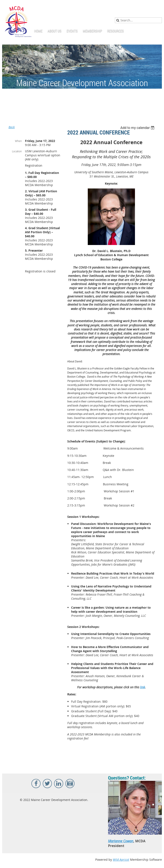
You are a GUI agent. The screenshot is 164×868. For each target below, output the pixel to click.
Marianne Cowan (121, 841)
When (18, 141)
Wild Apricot (121, 860)
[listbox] (138, 128)
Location (17, 151)
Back (12, 127)
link (143, 687)
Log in (158, 6)
